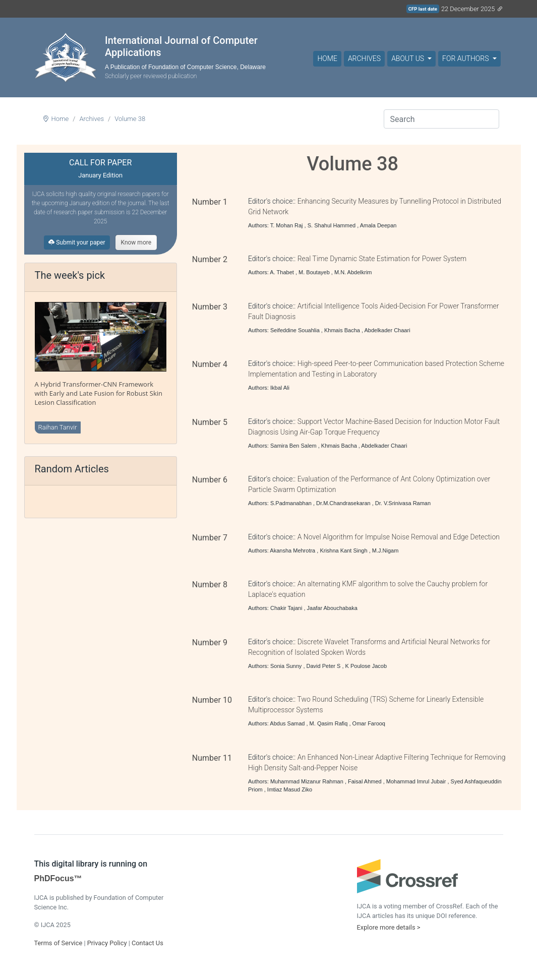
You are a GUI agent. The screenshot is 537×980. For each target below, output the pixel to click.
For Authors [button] (466, 58)
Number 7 (210, 538)
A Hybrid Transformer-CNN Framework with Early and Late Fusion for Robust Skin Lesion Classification (99, 393)
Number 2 (210, 259)
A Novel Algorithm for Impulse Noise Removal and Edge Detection (399, 537)
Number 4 (210, 364)
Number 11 (212, 758)
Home (327, 58)
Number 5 (210, 422)
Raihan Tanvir (58, 427)
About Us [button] (408, 58)
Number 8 (210, 585)
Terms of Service (58, 943)
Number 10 (212, 700)
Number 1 (210, 202)
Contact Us (147, 943)
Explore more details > (389, 927)
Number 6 (210, 480)
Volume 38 (130, 119)
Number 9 (210, 642)
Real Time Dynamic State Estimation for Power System (382, 259)
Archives (364, 58)
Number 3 (210, 307)
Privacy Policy (107, 943)
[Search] (441, 119)
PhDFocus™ (58, 878)
